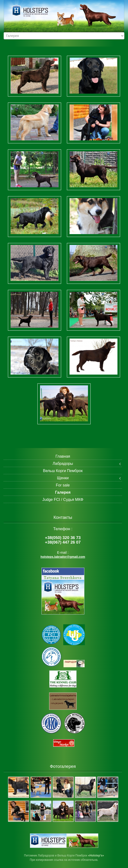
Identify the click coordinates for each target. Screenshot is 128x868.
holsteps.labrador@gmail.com (63, 557)
